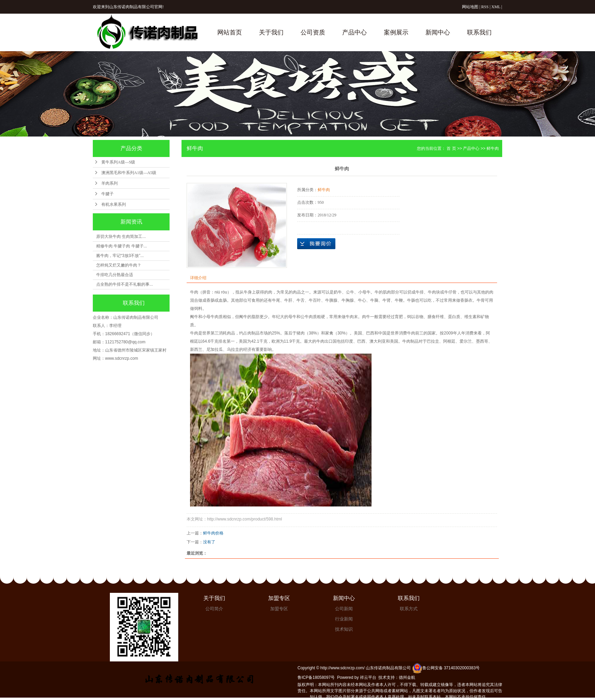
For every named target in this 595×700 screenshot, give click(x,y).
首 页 (451, 148)
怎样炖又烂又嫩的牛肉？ (119, 265)
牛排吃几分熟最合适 (115, 275)
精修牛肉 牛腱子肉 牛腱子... (122, 246)
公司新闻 (344, 609)
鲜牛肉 (493, 148)
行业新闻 (344, 619)
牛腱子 (107, 194)
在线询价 (316, 244)
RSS (485, 7)
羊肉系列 (110, 183)
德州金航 (407, 677)
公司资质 (313, 32)
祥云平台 (368, 677)
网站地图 (470, 7)
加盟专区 (279, 598)
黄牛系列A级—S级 (118, 162)
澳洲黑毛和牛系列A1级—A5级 (129, 173)
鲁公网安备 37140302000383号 (446, 668)
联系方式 (409, 609)
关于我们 (271, 32)
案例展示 (396, 32)
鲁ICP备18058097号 (316, 677)
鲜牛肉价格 (213, 533)
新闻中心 (438, 32)
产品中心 (354, 32)
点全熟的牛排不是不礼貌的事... (125, 284)
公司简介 (214, 609)
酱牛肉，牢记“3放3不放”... (120, 256)
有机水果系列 (114, 204)
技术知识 (344, 629)
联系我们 (479, 32)
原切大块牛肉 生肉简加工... (121, 237)
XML (496, 7)
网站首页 (230, 32)
